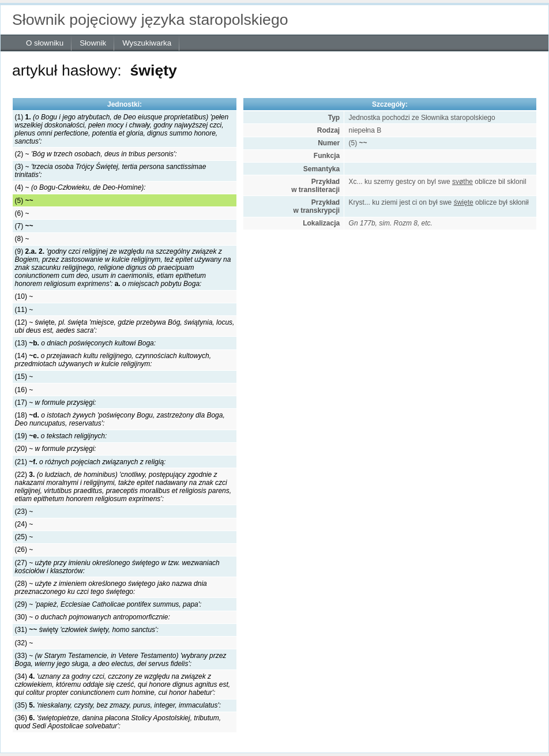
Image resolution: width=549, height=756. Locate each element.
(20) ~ (56, 449)
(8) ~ (22, 239)
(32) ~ (24, 643)
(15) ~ (24, 377)
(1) (122, 129)
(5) (24, 201)
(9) (123, 268)
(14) (113, 360)
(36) (118, 722)
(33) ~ (121, 660)
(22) (123, 487)
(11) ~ (24, 310)
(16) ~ (24, 390)
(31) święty (87, 630)
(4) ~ (80, 187)
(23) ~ (24, 511)
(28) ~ (111, 588)
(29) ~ (108, 604)
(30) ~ (93, 617)
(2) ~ (96, 154)
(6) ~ (22, 213)
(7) (24, 226)
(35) (118, 705)
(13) (86, 343)
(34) (123, 684)
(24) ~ (24, 524)
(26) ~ (24, 550)
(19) (61, 436)
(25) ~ (24, 537)
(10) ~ (24, 296)
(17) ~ (56, 403)
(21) (91, 462)
